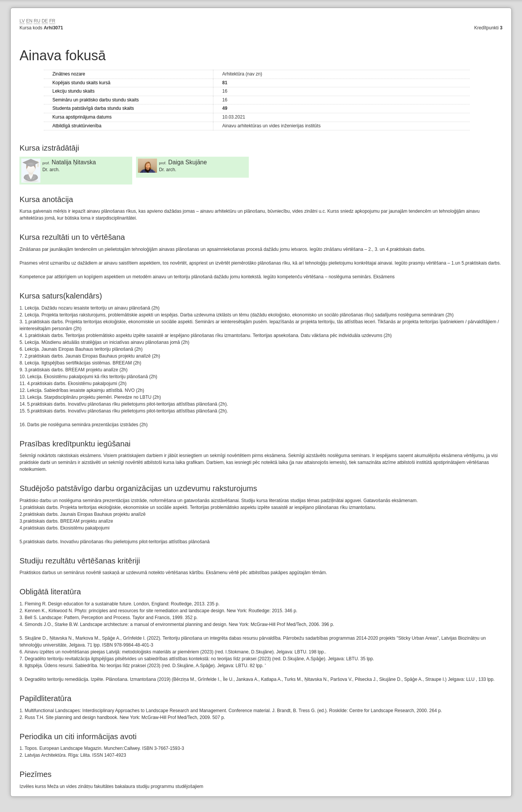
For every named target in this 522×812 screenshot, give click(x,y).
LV (22, 21)
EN (29, 21)
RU (37, 21)
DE (45, 21)
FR (52, 21)
